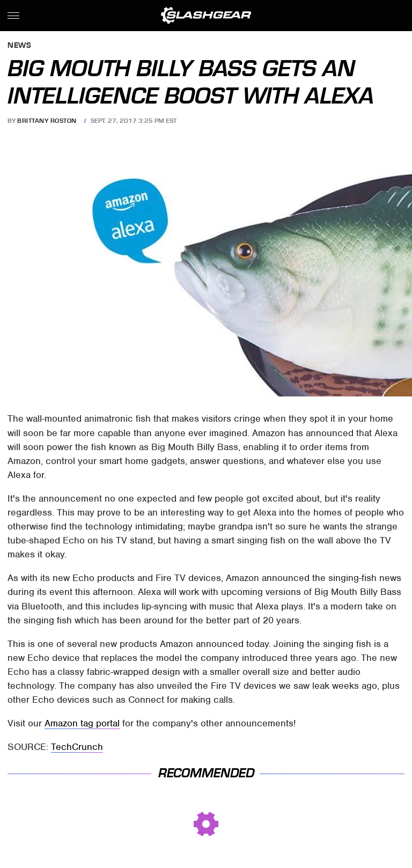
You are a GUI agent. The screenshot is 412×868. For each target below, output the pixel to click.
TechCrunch (77, 747)
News (19, 46)
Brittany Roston (47, 121)
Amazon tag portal (82, 723)
